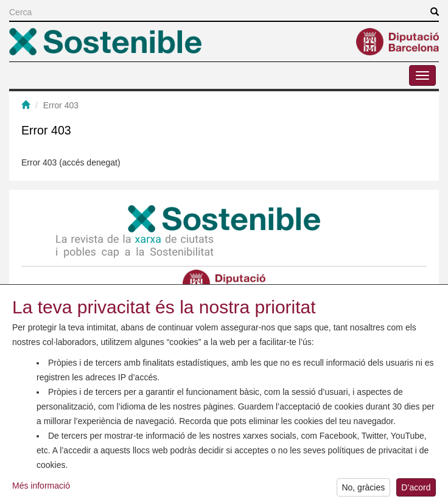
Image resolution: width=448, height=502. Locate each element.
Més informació (41, 487)
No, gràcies (363, 489)
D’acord (416, 489)
